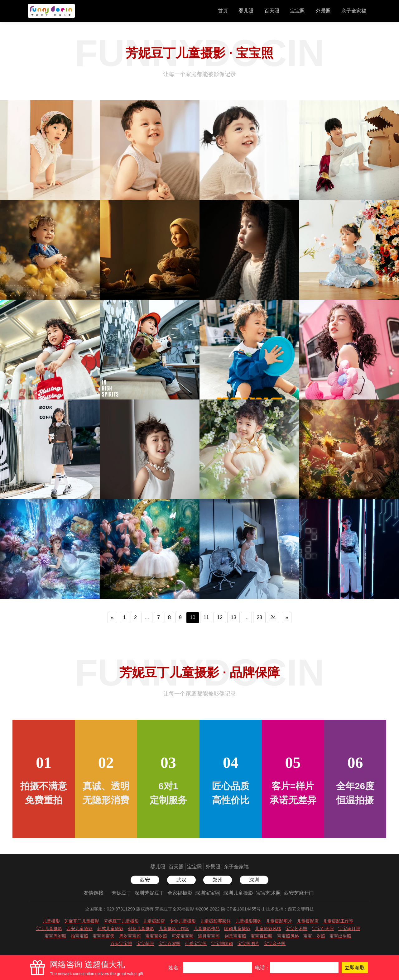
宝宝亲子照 (275, 944)
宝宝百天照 (323, 929)
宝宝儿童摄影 (49, 929)
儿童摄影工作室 (338, 921)
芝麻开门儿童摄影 (82, 921)
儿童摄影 (51, 921)
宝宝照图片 (248, 944)
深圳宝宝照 (208, 893)
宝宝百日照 (262, 936)
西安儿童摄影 (79, 929)
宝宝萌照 (145, 944)
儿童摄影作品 (207, 929)
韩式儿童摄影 (110, 929)
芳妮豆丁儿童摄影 (121, 921)
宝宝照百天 (103, 936)
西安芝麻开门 (299, 893)
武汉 (181, 880)
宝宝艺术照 (268, 893)
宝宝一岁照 (314, 936)
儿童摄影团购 (248, 921)
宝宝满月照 (349, 929)
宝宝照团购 (222, 944)
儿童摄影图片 (279, 921)
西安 (145, 880)
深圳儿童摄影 (238, 893)
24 (273, 617)
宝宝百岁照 (156, 936)
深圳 (254, 880)
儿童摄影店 (154, 921)
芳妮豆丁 (122, 893)
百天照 (272, 11)
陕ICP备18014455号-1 (243, 909)
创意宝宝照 (235, 936)
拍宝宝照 (79, 936)
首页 (223, 11)
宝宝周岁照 (55, 936)
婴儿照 (246, 11)
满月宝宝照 (209, 936)
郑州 (218, 880)
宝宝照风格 (288, 936)
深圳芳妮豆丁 (149, 893)
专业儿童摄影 (183, 921)
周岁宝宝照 (130, 936)
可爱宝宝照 (183, 936)
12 (220, 617)
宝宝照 (297, 11)
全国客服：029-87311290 (110, 909)
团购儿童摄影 (237, 929)
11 (206, 617)
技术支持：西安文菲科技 (290, 909)
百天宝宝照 (121, 944)
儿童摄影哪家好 (215, 921)
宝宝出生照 (340, 936)
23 (259, 617)
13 (233, 617)
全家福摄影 (180, 893)
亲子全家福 (354, 11)
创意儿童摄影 (141, 929)
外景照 (323, 11)
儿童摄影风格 (268, 929)
